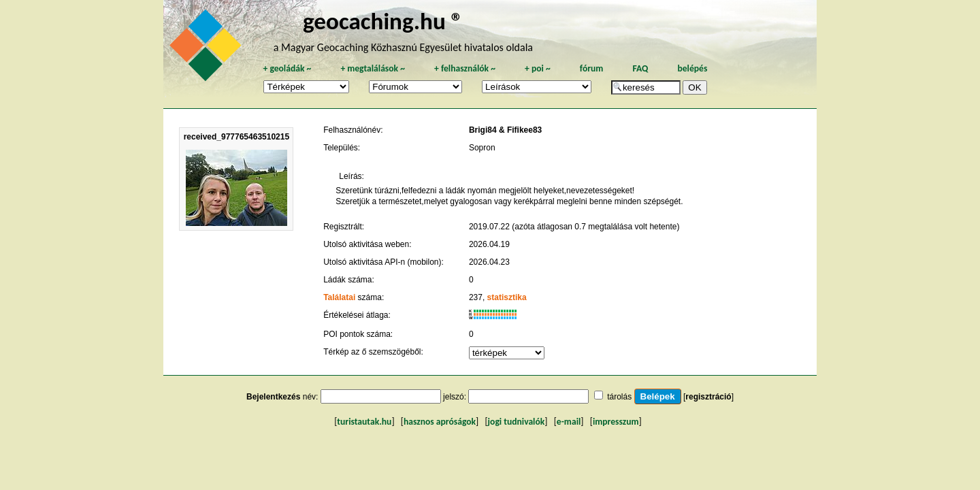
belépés (692, 68)
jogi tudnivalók (517, 422)
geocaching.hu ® (383, 21)
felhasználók (465, 68)
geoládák (287, 68)
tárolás (619, 397)
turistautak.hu (364, 422)
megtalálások (373, 68)
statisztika (507, 297)
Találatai (339, 297)
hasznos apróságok (440, 422)
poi (538, 68)
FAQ (640, 68)
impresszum (616, 422)
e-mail (569, 422)
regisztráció (708, 397)
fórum (592, 68)
